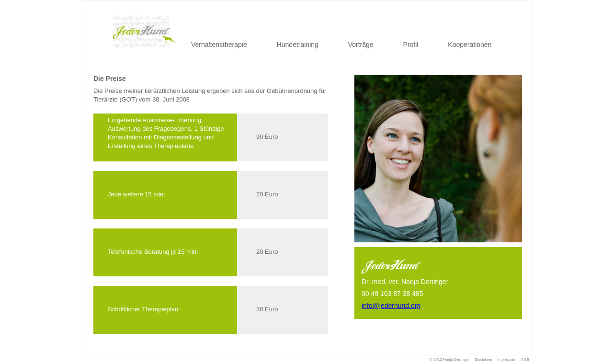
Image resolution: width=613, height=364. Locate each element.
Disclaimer (483, 359)
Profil (411, 45)
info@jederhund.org (391, 306)
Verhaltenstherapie (219, 45)
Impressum (507, 359)
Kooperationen (470, 45)
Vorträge (361, 45)
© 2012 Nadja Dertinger (450, 359)
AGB (525, 359)
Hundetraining (298, 45)
